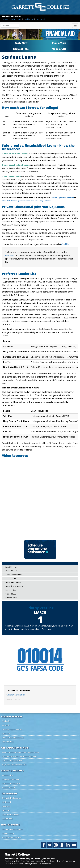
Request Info (21, 49)
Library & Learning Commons (13, 738)
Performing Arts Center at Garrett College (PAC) (19, 756)
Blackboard (29, 19)
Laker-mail (40, 19)
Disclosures (52, 861)
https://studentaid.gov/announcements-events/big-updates (26, 201)
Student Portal (7, 819)
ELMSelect (10, 255)
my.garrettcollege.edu (12, 19)
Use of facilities (8, 742)
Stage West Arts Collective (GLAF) (14, 765)
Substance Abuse (8, 788)
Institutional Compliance (11, 783)
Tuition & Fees (10, 594)
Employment (10, 861)
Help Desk (6, 806)
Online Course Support (11, 815)
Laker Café (6, 733)
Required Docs (10, 590)
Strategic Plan (31, 864)
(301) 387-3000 (48, 859)
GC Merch (6, 725)
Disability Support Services (12, 729)
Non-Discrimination (67, 861)
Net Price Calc (23, 861)
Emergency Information (11, 779)
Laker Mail (6, 810)
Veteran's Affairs (11, 598)
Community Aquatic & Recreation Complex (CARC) (20, 752)
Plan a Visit (59, 43)
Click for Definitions (16, 695)
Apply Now (21, 43)
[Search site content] (10, 25)
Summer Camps (8, 833)
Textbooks (6, 721)
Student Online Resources (12, 798)
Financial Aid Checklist (13, 582)
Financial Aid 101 (11, 571)
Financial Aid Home (11, 567)
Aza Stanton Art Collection (12, 837)
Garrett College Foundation (12, 761)
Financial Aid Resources (14, 586)
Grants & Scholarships (13, 575)
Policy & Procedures (15, 864)
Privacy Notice (45, 864)
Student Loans (10, 579)
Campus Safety (8, 775)
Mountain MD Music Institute (12, 829)
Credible (65, 244)
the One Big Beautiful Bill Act (62, 198)
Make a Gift (59, 49)
